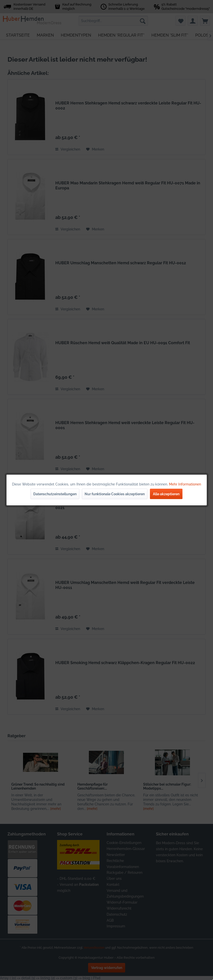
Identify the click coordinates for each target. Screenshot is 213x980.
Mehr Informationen (185, 484)
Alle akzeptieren (166, 494)
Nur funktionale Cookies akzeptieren (115, 494)
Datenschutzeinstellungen (55, 494)
